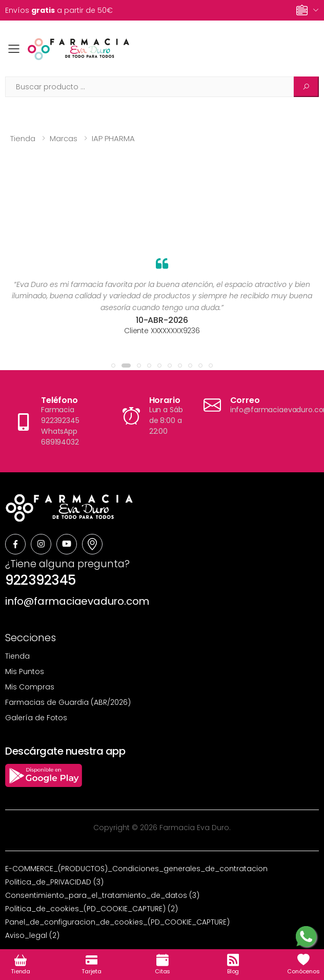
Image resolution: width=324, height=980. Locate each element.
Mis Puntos (25, 671)
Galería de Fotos (36, 718)
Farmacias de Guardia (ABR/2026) (68, 702)
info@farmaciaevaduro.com (77, 601)
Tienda (23, 138)
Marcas (64, 138)
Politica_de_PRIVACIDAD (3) (54, 882)
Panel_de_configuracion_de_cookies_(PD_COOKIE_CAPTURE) (117, 922)
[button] (113, 366)
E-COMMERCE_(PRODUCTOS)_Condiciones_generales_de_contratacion (136, 869)
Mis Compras (30, 687)
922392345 (40, 580)
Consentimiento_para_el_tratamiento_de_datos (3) (102, 895)
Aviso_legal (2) (32, 935)
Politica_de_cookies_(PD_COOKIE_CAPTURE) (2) (92, 909)
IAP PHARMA (113, 138)
